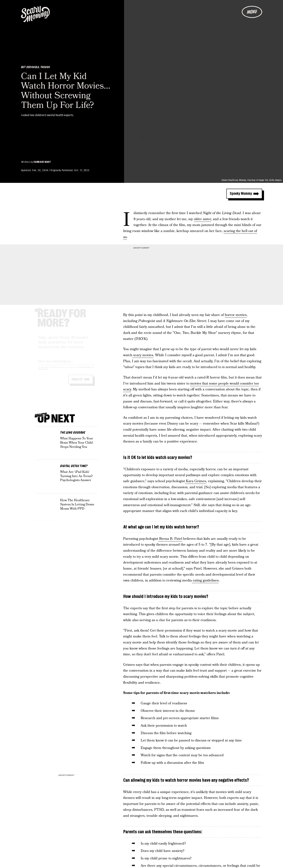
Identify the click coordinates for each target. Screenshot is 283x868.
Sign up (77, 383)
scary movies (143, 355)
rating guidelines (205, 580)
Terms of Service (85, 371)
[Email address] (67, 364)
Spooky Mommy (241, 194)
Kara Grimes (195, 481)
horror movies (236, 315)
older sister (202, 219)
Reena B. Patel (170, 539)
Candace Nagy (42, 162)
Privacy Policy (43, 373)
